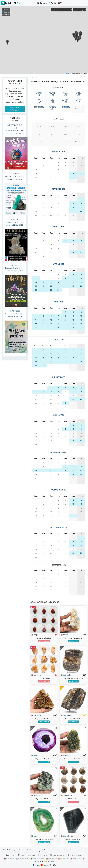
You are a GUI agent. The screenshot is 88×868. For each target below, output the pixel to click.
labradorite (67, 836)
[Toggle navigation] (84, 3)
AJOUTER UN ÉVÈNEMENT (15, 109)
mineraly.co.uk (22, 859)
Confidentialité (24, 850)
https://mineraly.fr (76, 855)
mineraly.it (51, 859)
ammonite (66, 795)
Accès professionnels (65, 850)
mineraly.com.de (37, 859)
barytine (36, 675)
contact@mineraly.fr (59, 855)
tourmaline (67, 675)
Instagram (32, 855)
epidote (65, 755)
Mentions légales (12, 850)
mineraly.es (63, 859)
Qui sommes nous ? (36, 850)
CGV (4, 850)
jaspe (35, 635)
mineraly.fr (9, 859)
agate (35, 755)
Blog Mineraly (11, 855)
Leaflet (67, 73)
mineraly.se (49, 861)
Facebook (22, 855)
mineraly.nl (75, 859)
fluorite (65, 635)
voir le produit (44, 641)
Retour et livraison (50, 850)
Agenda (35, 78)
